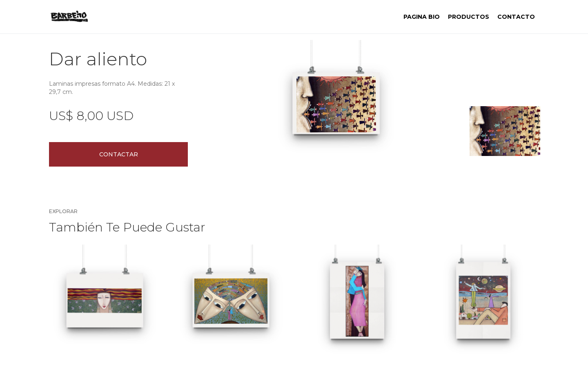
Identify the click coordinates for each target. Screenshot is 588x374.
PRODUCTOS (469, 17)
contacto (516, 17)
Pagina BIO (422, 17)
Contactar (119, 154)
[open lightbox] (336, 103)
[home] (69, 17)
